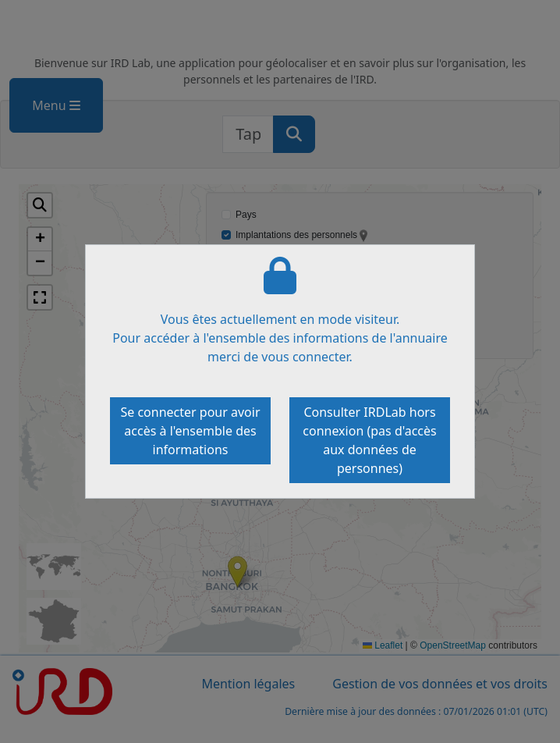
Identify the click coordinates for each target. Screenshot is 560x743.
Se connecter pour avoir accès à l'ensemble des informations (190, 431)
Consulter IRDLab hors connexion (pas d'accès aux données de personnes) (369, 440)
